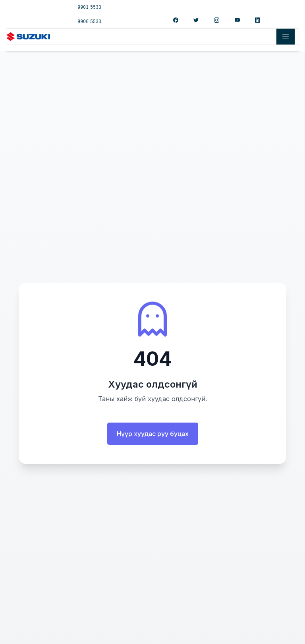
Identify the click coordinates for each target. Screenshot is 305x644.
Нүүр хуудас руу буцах (153, 434)
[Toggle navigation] (286, 37)
